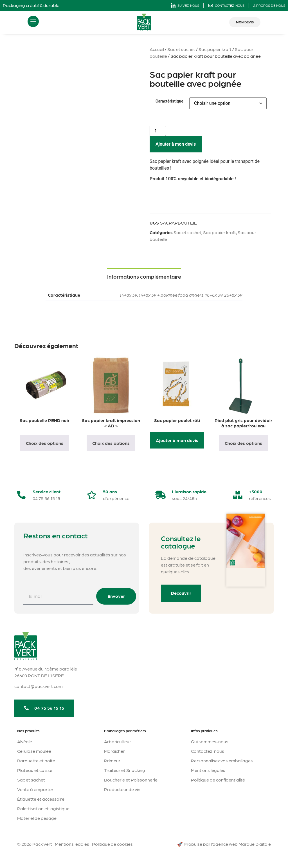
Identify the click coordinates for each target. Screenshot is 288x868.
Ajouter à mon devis (176, 144)
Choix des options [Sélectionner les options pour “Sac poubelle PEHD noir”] (45, 443)
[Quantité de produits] (158, 131)
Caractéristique (169, 101)
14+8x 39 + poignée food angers (171, 295)
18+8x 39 (214, 295)
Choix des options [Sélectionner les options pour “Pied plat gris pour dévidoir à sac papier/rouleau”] (243, 443)
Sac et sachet (181, 49)
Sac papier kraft (215, 49)
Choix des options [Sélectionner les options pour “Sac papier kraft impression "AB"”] (111, 443)
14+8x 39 (128, 295)
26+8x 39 (233, 295)
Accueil (157, 49)
